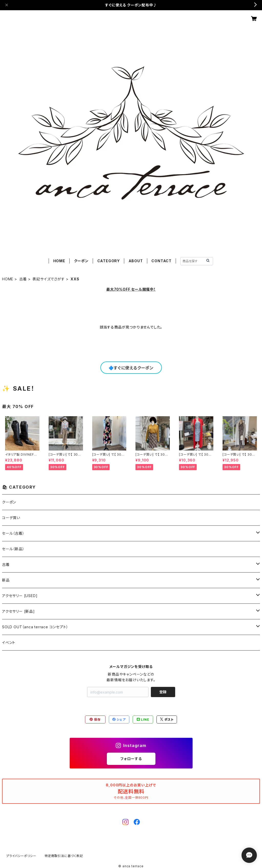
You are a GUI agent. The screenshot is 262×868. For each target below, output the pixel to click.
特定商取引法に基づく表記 (64, 856)
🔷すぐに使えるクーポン (131, 368)
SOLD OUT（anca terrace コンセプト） (35, 627)
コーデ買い (11, 518)
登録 (163, 692)
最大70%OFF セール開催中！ (131, 289)
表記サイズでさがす (49, 279)
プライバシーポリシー (21, 856)
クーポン (81, 261)
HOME (59, 261)
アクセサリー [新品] (18, 611)
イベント (9, 642)
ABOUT (136, 261)
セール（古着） (13, 533)
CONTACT (161, 261)
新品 (6, 580)
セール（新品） (13, 549)
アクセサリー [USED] (20, 596)
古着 (23, 279)
